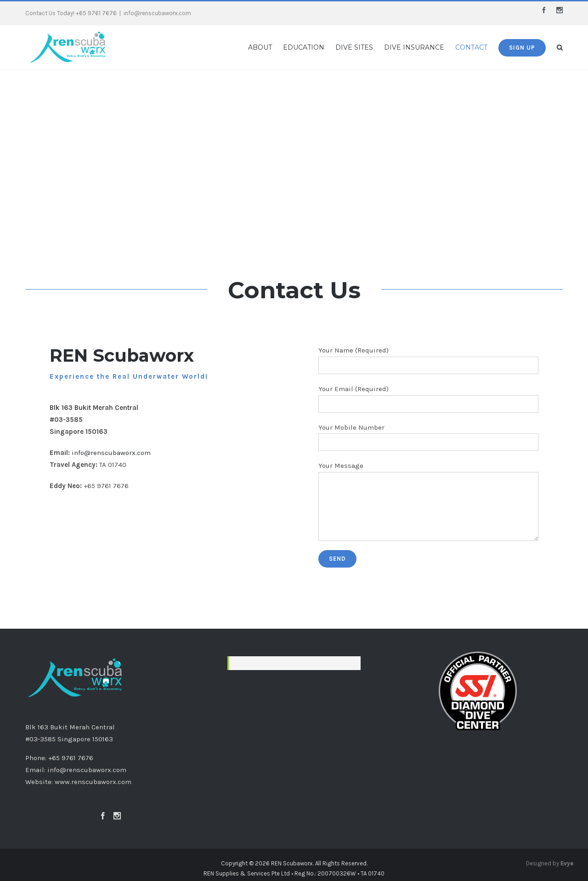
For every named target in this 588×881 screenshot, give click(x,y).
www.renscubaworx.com (93, 782)
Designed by (550, 863)
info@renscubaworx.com (157, 13)
